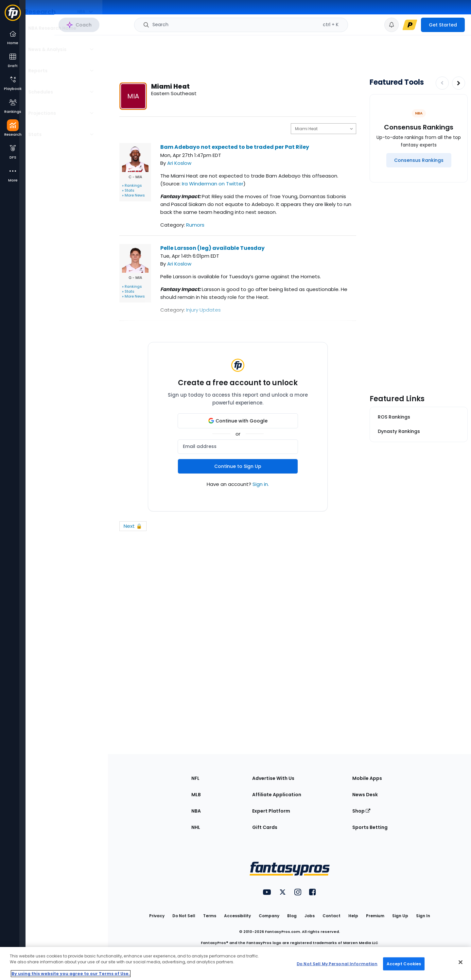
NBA (196, 811)
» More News (133, 195)
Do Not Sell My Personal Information (337, 963)
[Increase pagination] (459, 83)
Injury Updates (203, 310)
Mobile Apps (367, 778)
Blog (292, 916)
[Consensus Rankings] (419, 160)
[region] (235, 963)
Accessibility (237, 916)
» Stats (128, 190)
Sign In (423, 916)
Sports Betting (370, 827)
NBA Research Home (58, 28)
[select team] (323, 129)
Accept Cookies (404, 963)
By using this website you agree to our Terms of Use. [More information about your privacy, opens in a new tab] (71, 974)
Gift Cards (265, 827)
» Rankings (132, 185)
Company (269, 916)
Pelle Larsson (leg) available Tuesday (212, 248)
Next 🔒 (133, 526)
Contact (331, 916)
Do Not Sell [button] (184, 916)
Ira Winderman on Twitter (213, 184)
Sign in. (261, 484)
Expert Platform (271, 811)
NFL (195, 778)
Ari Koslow (179, 163)
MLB (196, 795)
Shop (361, 811)
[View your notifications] (392, 25)
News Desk (365, 795)
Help (353, 916)
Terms (210, 916)
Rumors (195, 225)
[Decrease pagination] (442, 83)
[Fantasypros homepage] (13, 16)
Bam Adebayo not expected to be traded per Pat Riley (235, 147)
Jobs (310, 916)
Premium (375, 916)
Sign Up (400, 916)
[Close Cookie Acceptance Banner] (461, 962)
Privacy (157, 916)
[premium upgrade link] (410, 25)
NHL (196, 827)
